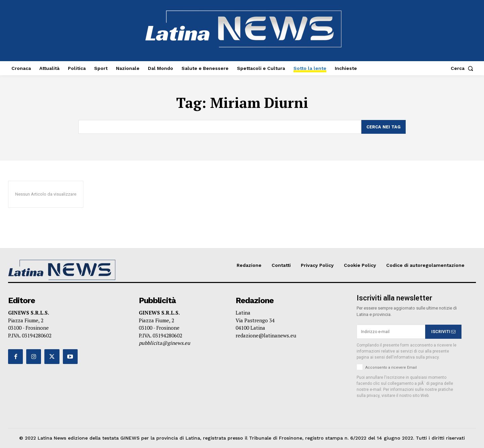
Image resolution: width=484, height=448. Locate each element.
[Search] (384, 127)
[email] (391, 332)
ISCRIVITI (443, 332)
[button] (463, 68)
